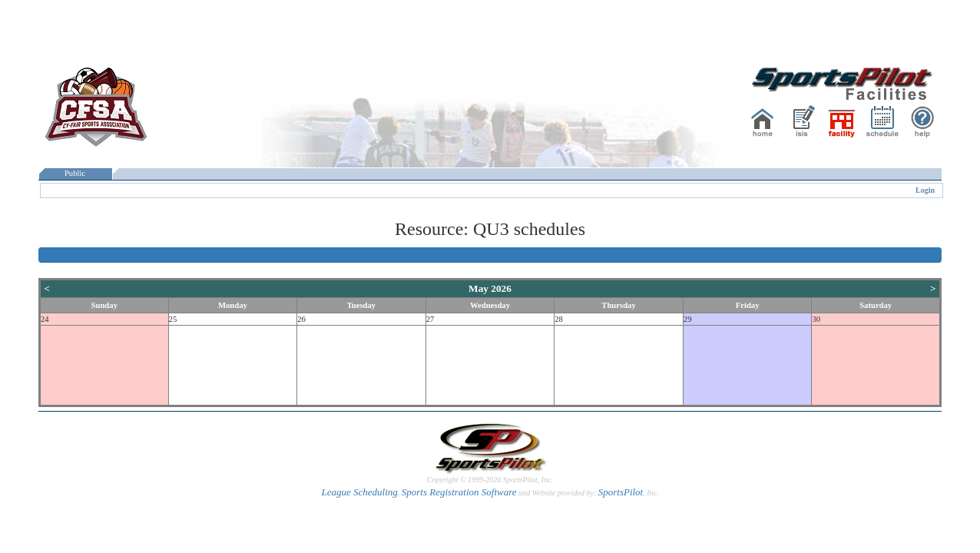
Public (75, 173)
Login (925, 190)
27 (430, 319)
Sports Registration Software (459, 492)
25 (173, 319)
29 (688, 319)
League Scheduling (359, 492)
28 (559, 319)
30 (816, 319)
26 (301, 319)
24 (45, 319)
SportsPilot (621, 492)
